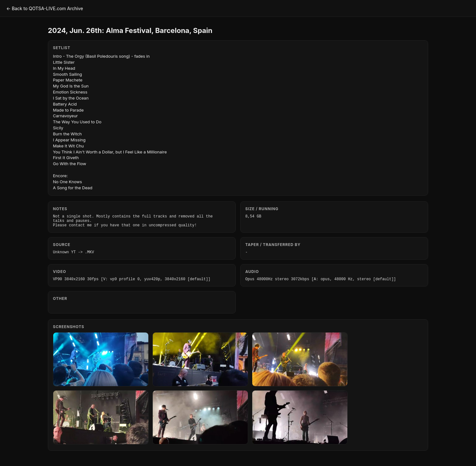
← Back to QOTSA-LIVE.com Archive (45, 8)
